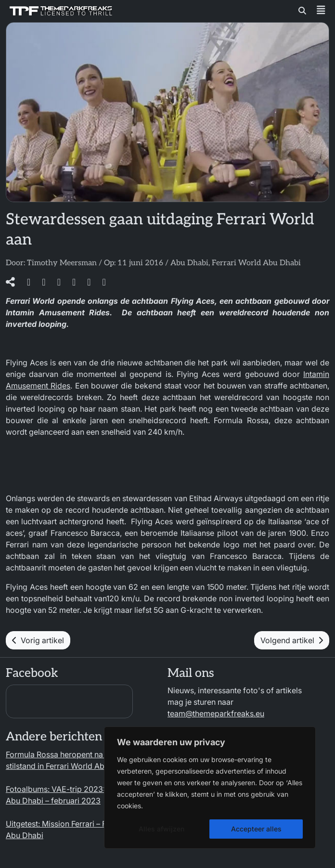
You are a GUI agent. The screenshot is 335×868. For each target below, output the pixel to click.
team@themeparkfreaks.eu (216, 713)
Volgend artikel (292, 640)
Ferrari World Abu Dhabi (256, 263)
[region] (210, 788)
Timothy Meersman (62, 263)
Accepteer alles (256, 829)
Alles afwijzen (161, 829)
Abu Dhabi (189, 263)
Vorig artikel (38, 640)
